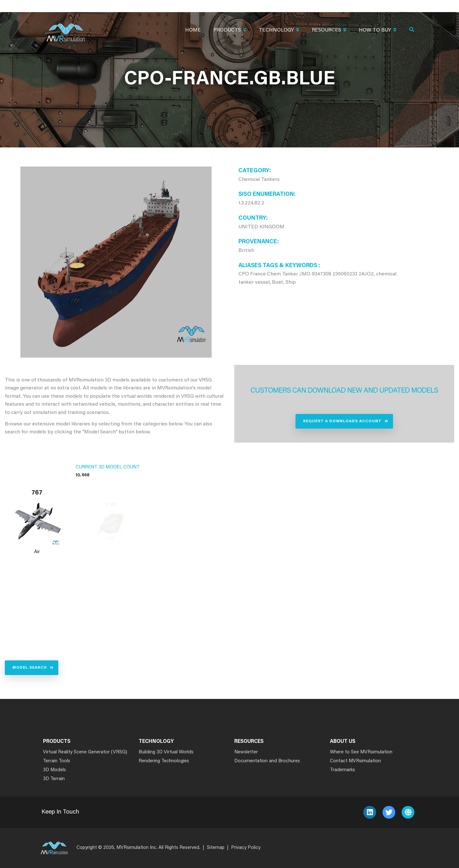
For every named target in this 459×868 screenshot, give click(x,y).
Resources (329, 31)
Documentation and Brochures (267, 761)
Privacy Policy (246, 848)
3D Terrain (54, 779)
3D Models (55, 770)
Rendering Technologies (164, 761)
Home (193, 30)
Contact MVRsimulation (355, 761)
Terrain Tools (57, 761)
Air (37, 552)
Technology (279, 31)
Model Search (30, 668)
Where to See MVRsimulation (361, 752)
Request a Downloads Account (342, 421)
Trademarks (342, 770)
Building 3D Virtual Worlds (166, 752)
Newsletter (246, 752)
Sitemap (216, 848)
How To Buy (378, 31)
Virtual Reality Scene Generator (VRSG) (85, 752)
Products (230, 31)
